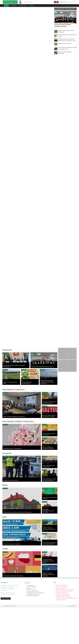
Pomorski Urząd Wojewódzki (63, 632)
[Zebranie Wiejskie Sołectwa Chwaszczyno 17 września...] (50, 448)
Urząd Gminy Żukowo (61, 624)
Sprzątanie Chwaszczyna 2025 (65, 43)
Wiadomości (14, 5)
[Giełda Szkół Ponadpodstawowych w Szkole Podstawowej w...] (22, 537)
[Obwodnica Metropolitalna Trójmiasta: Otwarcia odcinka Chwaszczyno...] (49, 395)
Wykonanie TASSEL (72, 642)
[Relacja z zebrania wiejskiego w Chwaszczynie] (22, 441)
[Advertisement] (28, 356)
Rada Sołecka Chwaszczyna (34, 630)
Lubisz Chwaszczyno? (28, 2)
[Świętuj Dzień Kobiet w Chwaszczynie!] (22, 473)
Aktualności (7, 368)
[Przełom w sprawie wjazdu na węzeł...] (11, 395)
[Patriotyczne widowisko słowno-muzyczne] (22, 601)
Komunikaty (45, 602)
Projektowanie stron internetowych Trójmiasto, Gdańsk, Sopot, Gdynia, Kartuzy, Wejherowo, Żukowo (66, 635)
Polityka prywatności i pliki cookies (35, 629)
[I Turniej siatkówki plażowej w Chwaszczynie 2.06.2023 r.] (50, 575)
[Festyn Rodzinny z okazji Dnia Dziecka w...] (50, 530)
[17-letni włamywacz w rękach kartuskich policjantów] (50, 512)
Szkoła (5, 521)
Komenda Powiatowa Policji (63, 630)
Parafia (5, 585)
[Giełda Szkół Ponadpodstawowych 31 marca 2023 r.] (50, 544)
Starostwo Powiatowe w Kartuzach (64, 627)
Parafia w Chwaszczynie (33, 628)
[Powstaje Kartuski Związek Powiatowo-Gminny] (44, 378)
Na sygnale (7, 489)
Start (6, 5)
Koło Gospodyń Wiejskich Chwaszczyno (18, 458)
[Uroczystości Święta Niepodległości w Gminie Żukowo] (50, 594)
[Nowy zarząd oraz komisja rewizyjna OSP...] (50, 498)
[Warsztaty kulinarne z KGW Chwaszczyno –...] (50, 466)
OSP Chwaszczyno (32, 626)
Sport (5, 553)
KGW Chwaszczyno (32, 623)
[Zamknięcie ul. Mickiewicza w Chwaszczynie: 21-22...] (50, 435)
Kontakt (32, 5)
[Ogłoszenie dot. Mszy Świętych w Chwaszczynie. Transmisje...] (50, 607)
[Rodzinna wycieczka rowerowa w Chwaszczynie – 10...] (50, 562)
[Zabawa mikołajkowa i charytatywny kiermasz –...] (50, 480)
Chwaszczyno (23, 5)
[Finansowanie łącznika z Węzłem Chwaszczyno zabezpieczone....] (16, 378)
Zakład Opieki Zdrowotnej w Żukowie (65, 626)
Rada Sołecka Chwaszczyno (13, 426)
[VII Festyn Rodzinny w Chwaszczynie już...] (30, 395)
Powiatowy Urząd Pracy (62, 629)
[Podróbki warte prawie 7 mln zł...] (22, 505)
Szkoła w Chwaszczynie (33, 632)
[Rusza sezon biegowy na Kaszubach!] (22, 569)
